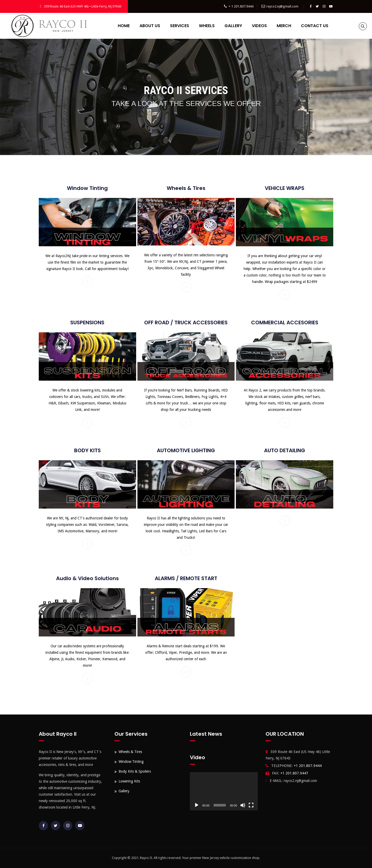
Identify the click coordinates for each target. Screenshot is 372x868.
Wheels (204, 26)
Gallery (230, 26)
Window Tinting (87, 188)
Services (176, 26)
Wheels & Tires (186, 188)
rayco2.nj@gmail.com (282, 6)
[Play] (197, 805)
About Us (147, 26)
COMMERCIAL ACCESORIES (285, 322)
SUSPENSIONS (87, 322)
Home (121, 26)
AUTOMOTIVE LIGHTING (186, 450)
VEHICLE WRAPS (285, 188)
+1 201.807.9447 (294, 773)
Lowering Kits (129, 781)
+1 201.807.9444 (308, 766)
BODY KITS (87, 450)
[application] (224, 791)
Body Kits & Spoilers (135, 771)
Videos (256, 26)
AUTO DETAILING (285, 450)
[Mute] (243, 805)
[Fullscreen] (251, 805)
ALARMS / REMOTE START (186, 578)
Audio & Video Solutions (87, 578)
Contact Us (312, 26)
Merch (281, 26)
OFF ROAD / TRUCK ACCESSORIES (186, 322)
